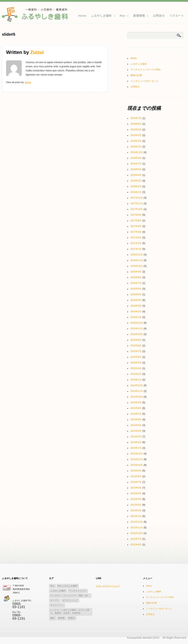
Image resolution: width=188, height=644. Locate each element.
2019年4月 (136, 130)
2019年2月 (136, 141)
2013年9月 (136, 471)
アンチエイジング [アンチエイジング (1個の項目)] (78, 591)
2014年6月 (136, 420)
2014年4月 (136, 431)
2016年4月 (136, 300)
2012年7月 (136, 539)
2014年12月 (137, 385)
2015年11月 (137, 329)
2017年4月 (136, 232)
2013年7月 (136, 482)
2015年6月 (136, 357)
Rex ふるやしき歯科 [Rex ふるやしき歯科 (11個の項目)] (68, 586)
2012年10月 (137, 533)
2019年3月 (136, 135)
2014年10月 (137, 397)
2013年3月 (136, 505)
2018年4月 (136, 175)
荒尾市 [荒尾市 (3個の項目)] (71, 618)
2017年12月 (137, 198)
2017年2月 (136, 243)
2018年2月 (136, 186)
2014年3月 (136, 437)
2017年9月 (136, 215)
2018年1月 (136, 192)
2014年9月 (136, 402)
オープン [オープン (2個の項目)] (55, 600)
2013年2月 (136, 510)
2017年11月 (137, 203)
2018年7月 (136, 164)
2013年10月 (137, 465)
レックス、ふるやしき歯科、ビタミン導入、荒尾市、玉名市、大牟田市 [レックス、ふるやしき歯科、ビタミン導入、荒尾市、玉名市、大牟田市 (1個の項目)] (70, 612)
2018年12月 (137, 152)
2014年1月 (136, 448)
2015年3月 (136, 374)
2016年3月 (136, 306)
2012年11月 (137, 528)
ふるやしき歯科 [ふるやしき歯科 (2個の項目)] (58, 591)
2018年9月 (136, 158)
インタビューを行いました (145, 81)
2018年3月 (136, 181)
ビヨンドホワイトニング (108, 586)
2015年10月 (137, 334)
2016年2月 (136, 312)
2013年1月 (136, 516)
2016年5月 (136, 294)
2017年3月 (136, 238)
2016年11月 (137, 260)
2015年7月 (136, 351)
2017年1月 (136, 249)
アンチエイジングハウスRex (145, 70)
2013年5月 (136, 493)
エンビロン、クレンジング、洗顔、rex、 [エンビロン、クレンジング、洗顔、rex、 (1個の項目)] (70, 595)
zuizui (37, 52)
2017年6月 (136, 226)
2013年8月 (136, 476)
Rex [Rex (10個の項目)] (52, 586)
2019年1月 (136, 147)
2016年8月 (136, 277)
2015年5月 (136, 363)
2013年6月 (136, 488)
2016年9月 (136, 272)
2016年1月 (136, 317)
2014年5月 (136, 425)
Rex (123, 17)
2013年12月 (137, 454)
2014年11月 (137, 391)
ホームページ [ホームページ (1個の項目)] (57, 605)
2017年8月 (136, 221)
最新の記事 (136, 75)
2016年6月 (136, 289)
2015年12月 (137, 323)
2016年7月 (136, 283)
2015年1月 (136, 380)
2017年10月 (137, 209)
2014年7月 (136, 414)
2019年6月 (136, 124)
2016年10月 (137, 266)
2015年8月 (136, 346)
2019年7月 (136, 118)
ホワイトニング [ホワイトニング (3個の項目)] (70, 600)
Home (82, 16)
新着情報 (140, 17)
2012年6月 (136, 545)
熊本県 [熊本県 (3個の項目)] (61, 618)
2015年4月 (136, 368)
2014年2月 (136, 442)
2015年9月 (136, 340)
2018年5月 (136, 169)
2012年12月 (137, 522)
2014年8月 (136, 408)
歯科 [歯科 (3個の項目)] (52, 618)
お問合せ (159, 16)
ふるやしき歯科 (102, 17)
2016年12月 (137, 255)
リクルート (177, 16)
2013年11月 (137, 459)
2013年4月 (136, 499)
